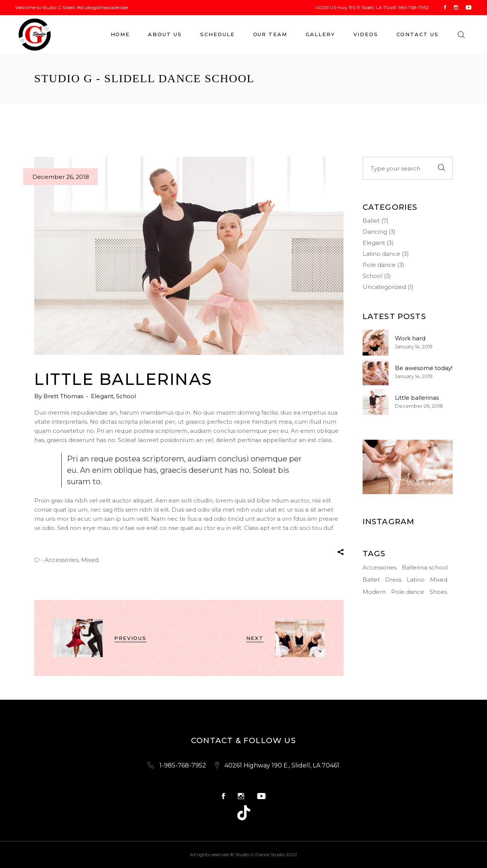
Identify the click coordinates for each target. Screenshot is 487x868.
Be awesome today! (424, 368)
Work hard (410, 338)
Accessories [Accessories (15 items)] (380, 567)
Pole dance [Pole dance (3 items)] (408, 592)
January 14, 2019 (414, 346)
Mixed (90, 560)
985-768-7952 (414, 7)
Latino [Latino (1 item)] (416, 580)
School (126, 396)
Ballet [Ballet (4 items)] (371, 580)
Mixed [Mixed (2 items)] (439, 580)
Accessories (61, 560)
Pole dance (379, 265)
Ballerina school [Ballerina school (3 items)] (425, 567)
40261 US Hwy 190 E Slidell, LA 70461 (356, 7)
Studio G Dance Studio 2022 (266, 854)
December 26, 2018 (61, 177)
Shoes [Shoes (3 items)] (438, 592)
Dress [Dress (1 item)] (393, 580)
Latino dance (381, 254)
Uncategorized (384, 287)
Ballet (371, 221)
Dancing (375, 232)
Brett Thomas (64, 396)
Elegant (102, 396)
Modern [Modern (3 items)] (374, 592)
